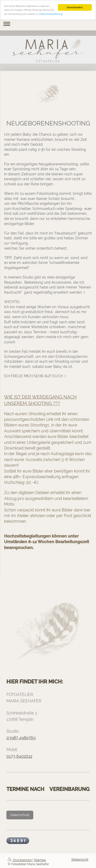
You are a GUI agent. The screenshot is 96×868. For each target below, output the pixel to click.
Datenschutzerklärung (51, 14)
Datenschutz (20, 815)
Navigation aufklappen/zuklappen (48, 24)
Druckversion (20, 860)
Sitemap (40, 860)
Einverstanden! (75, 7)
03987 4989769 (21, 738)
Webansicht (80, 860)
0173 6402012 (19, 756)
